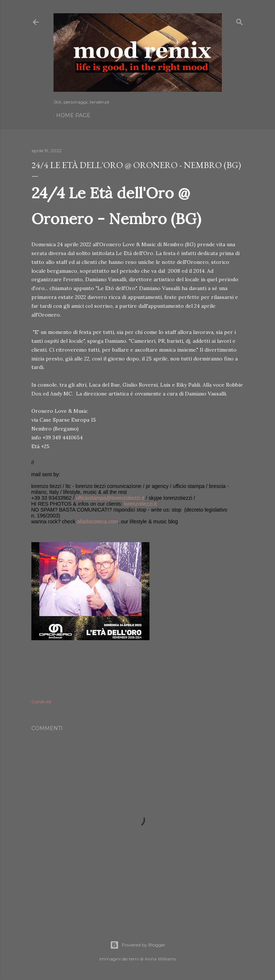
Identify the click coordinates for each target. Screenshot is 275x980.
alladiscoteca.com (97, 522)
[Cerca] (240, 20)
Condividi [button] (41, 702)
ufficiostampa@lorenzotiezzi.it (110, 498)
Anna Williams (160, 959)
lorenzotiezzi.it (140, 504)
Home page (73, 115)
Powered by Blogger (138, 945)
